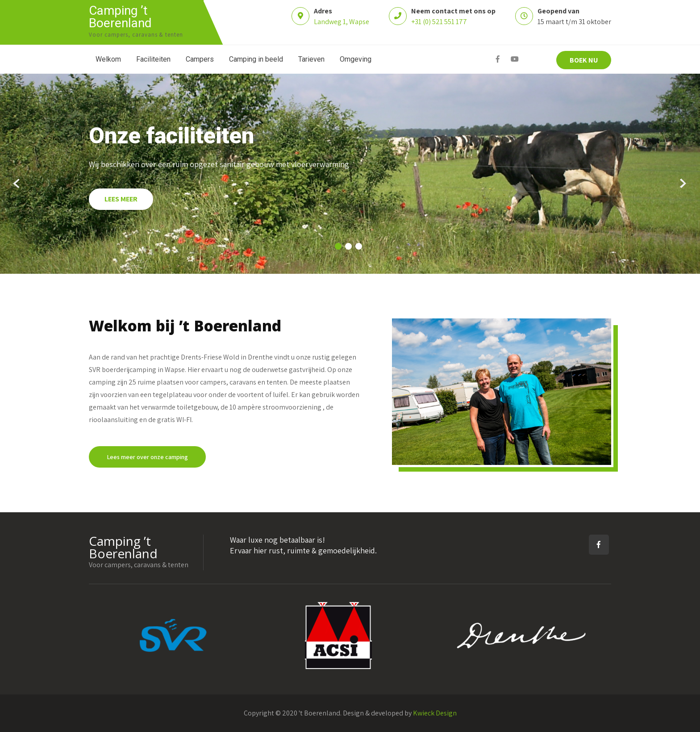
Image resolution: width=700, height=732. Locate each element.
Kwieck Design (435, 713)
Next (683, 184)
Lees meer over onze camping (147, 457)
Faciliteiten (153, 59)
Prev (17, 184)
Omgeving (356, 59)
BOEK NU (584, 60)
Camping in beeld (256, 59)
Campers (200, 59)
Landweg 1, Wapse (342, 22)
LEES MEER (121, 199)
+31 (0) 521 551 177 (439, 22)
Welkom (108, 59)
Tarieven (311, 59)
